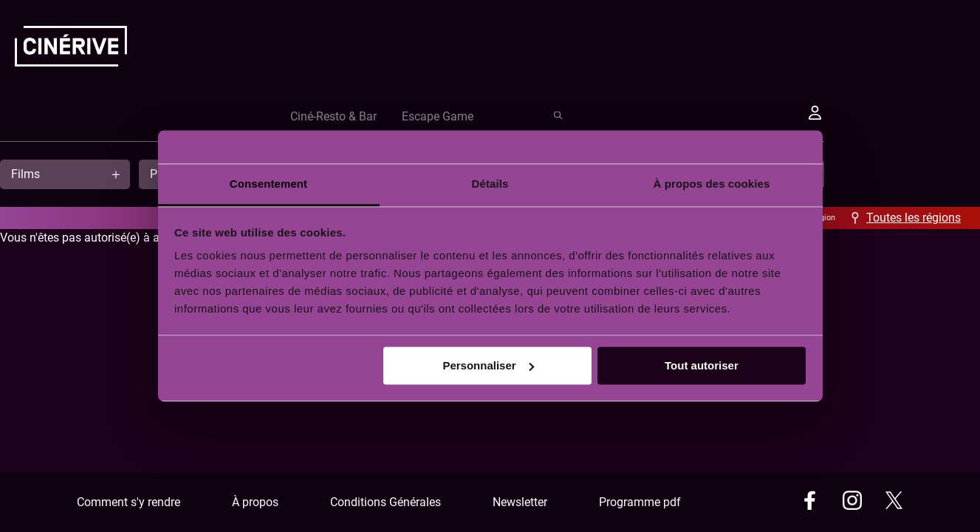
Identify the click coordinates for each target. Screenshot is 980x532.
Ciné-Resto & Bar (602, 116)
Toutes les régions (914, 218)
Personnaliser (488, 365)
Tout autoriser (702, 365)
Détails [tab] (490, 184)
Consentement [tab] (268, 184)
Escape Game (706, 116)
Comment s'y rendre (129, 502)
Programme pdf (640, 502)
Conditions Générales (386, 502)
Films (25, 174)
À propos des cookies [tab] (712, 184)
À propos (255, 502)
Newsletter (520, 502)
